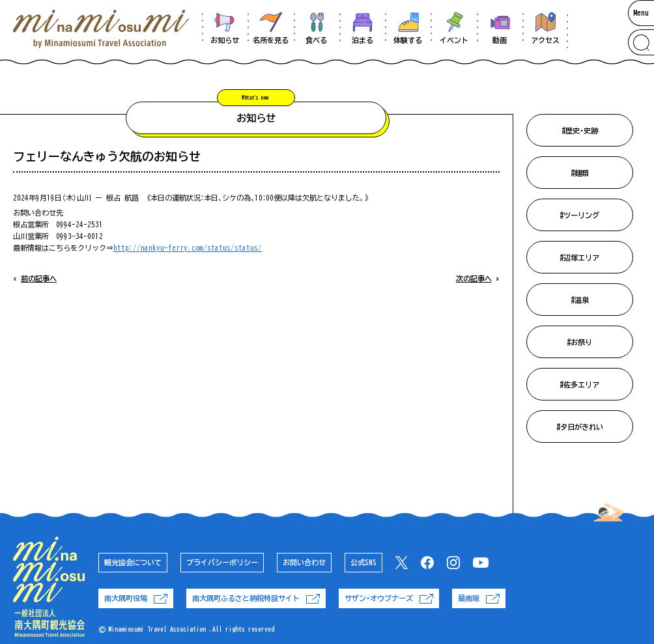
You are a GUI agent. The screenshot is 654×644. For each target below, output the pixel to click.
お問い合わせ (304, 562)
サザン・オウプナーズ (389, 599)
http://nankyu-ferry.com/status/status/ (188, 248)
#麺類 (580, 173)
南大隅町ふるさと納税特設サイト (256, 599)
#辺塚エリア (579, 258)
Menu (641, 13)
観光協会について (133, 562)
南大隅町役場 (136, 599)
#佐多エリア (579, 385)
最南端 (479, 599)
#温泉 (580, 300)
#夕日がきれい (580, 427)
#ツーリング (579, 215)
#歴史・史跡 (580, 131)
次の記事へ (474, 278)
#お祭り (579, 342)
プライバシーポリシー (222, 562)
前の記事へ (39, 278)
